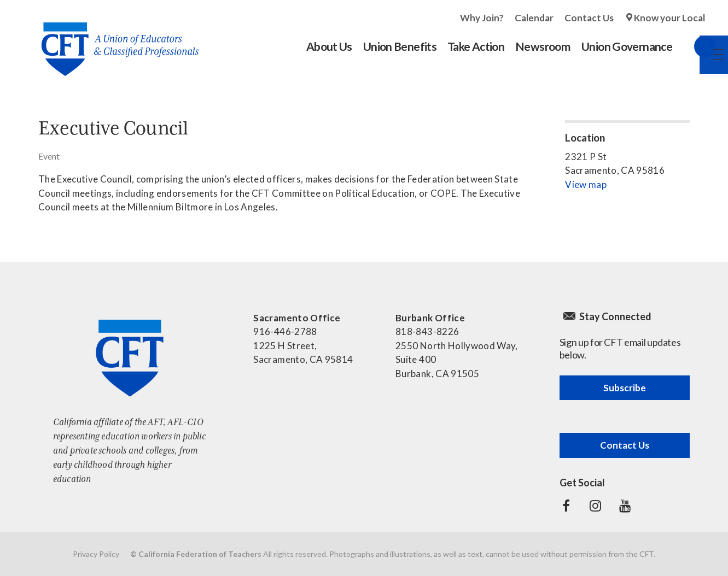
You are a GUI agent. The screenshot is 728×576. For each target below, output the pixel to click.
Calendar (534, 18)
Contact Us (589, 18)
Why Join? (482, 18)
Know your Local (669, 18)
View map (586, 184)
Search (694, 46)
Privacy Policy (96, 554)
